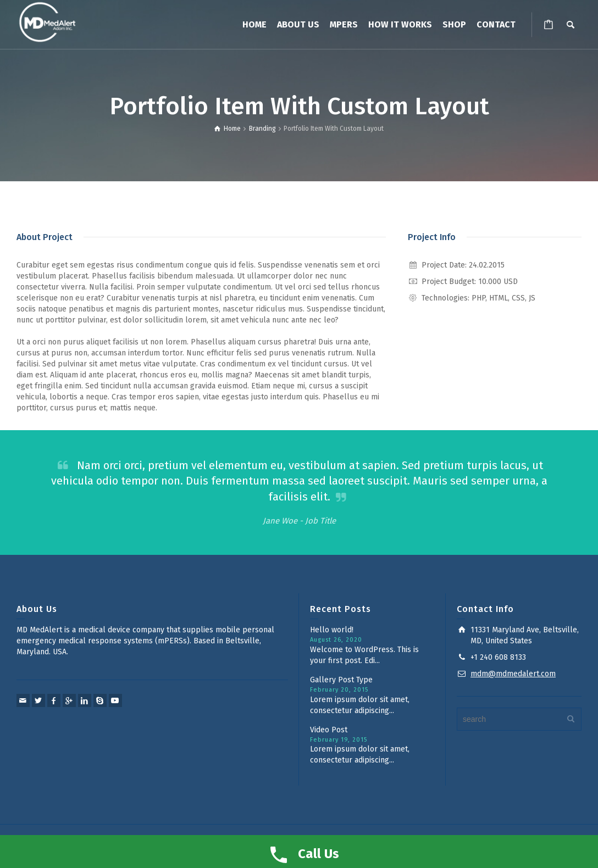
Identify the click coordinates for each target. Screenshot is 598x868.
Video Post (329, 730)
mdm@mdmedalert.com (513, 674)
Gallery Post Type (341, 680)
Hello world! (332, 630)
